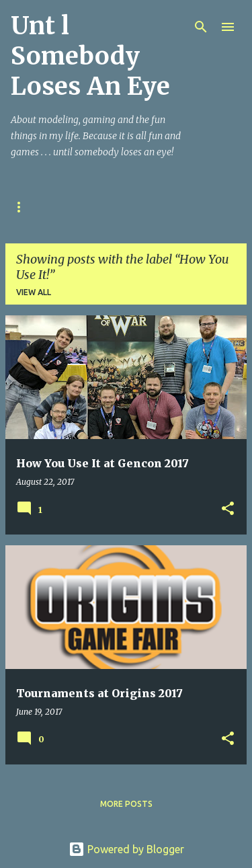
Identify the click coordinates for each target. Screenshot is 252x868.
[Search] (201, 27)
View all (34, 292)
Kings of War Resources (165, 207)
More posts (126, 804)
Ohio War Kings (46, 207)
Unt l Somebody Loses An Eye (90, 56)
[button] (228, 509)
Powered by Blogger (126, 849)
